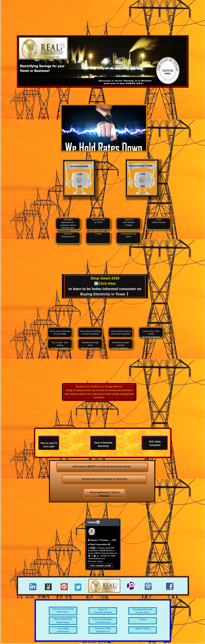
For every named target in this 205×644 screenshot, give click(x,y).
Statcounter (103, 596)
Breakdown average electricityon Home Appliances (121, 345)
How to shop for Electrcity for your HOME (60, 333)
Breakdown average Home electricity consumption (90, 345)
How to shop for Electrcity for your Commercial (90, 333)
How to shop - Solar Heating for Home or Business (60, 345)
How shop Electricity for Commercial (103, 621)
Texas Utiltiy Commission (63, 630)
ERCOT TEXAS (143, 629)
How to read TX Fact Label (49, 445)
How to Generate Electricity (103, 444)
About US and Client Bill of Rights (129, 222)
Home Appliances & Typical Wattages (104, 494)
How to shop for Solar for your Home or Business (121, 333)
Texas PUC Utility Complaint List (103, 630)
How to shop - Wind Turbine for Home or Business (151, 334)
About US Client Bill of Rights (103, 611)
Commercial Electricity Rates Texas (63, 610)
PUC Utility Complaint (155, 443)
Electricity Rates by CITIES (98, 221)
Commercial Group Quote (129, 235)
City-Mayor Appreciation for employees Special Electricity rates (68, 224)
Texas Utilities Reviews (159, 221)
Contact (98, 234)
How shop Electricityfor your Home (143, 611)
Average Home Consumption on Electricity (105, 479)
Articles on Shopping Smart (68, 235)
